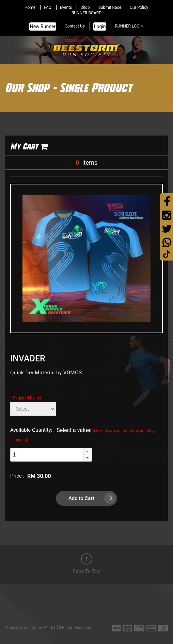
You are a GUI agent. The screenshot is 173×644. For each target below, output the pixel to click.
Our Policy (139, 7)
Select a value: (82, 435)
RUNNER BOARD (86, 13)
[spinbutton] (47, 455)
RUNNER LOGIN (129, 26)
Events (66, 7)
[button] (88, 451)
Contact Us (75, 26)
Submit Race (110, 7)
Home (30, 7)
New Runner (43, 26)
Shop (85, 7)
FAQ (48, 7)
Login (100, 26)
